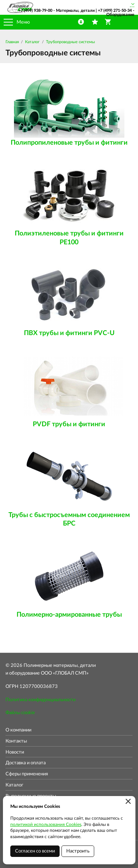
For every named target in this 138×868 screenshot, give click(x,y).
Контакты (16, 741)
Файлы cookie (20, 713)
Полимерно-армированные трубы (69, 615)
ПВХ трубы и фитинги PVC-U (69, 333)
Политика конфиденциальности (40, 700)
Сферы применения (27, 774)
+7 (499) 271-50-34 (115, 11)
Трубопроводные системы (70, 42)
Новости (15, 752)
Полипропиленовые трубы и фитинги (69, 143)
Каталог (32, 42)
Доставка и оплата (26, 763)
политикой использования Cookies (46, 824)
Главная (12, 42)
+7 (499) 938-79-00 (35, 11)
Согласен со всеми (35, 851)
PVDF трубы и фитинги (69, 424)
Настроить (78, 851)
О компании (18, 730)
